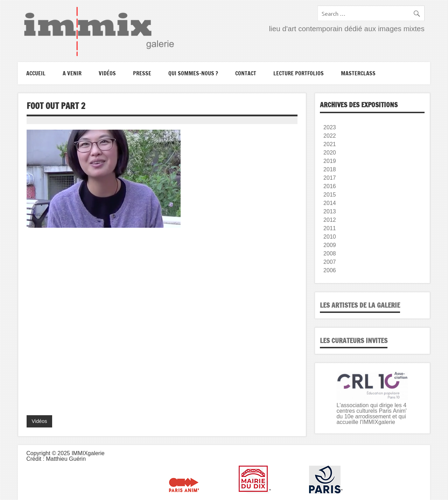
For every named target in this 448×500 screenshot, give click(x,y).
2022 (330, 136)
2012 (330, 220)
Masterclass (358, 73)
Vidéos (107, 73)
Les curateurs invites (354, 340)
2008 (330, 254)
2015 (330, 195)
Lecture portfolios (299, 73)
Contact (246, 73)
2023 (330, 127)
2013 (330, 211)
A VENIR (72, 73)
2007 (330, 262)
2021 (330, 144)
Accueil (36, 73)
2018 (330, 169)
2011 (330, 228)
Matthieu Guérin (66, 459)
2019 (330, 161)
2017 (330, 178)
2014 (330, 203)
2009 (330, 245)
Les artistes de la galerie (360, 305)
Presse (142, 73)
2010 (330, 237)
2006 (330, 270)
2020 (330, 153)
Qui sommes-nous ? (193, 73)
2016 (330, 186)
